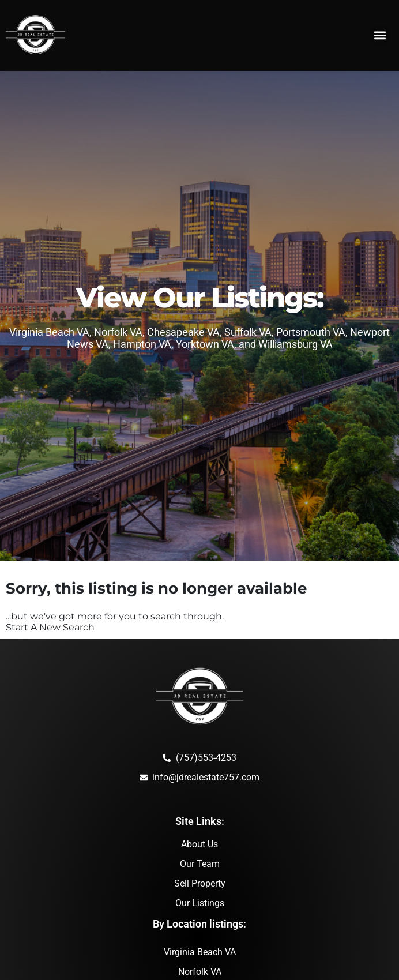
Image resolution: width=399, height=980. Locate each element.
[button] (380, 35)
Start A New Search (50, 627)
